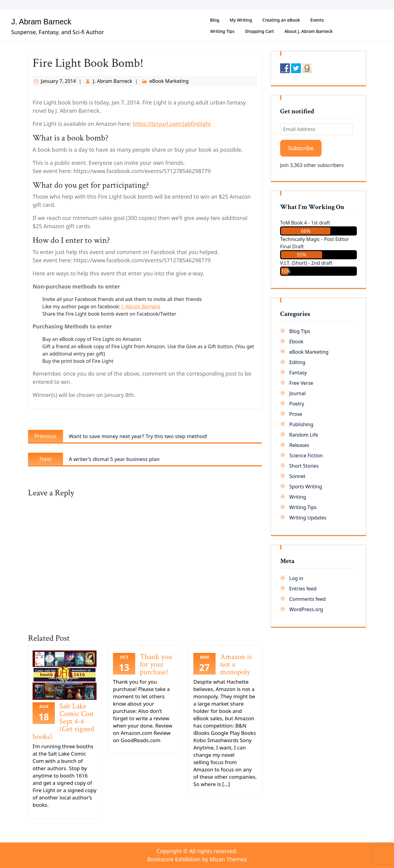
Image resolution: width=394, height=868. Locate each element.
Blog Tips (300, 331)
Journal (297, 393)
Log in (296, 578)
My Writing (241, 20)
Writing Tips (222, 31)
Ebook (296, 342)
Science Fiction (306, 455)
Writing (298, 497)
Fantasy (298, 373)
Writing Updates (308, 518)
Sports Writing (306, 487)
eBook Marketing (169, 81)
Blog (215, 20)
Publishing (301, 424)
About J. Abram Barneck (309, 31)
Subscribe (301, 148)
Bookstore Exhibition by (197, 859)
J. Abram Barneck (41, 22)
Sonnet (297, 476)
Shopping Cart (259, 31)
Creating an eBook (281, 20)
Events (317, 20)
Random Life (304, 435)
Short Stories (304, 466)
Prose (296, 414)
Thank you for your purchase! (156, 664)
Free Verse (301, 383)
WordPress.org (306, 609)
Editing (297, 362)
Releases (299, 445)
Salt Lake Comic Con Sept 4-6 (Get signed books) (63, 721)
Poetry (297, 404)
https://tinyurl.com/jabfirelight (172, 124)
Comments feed (308, 599)
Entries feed (303, 589)
